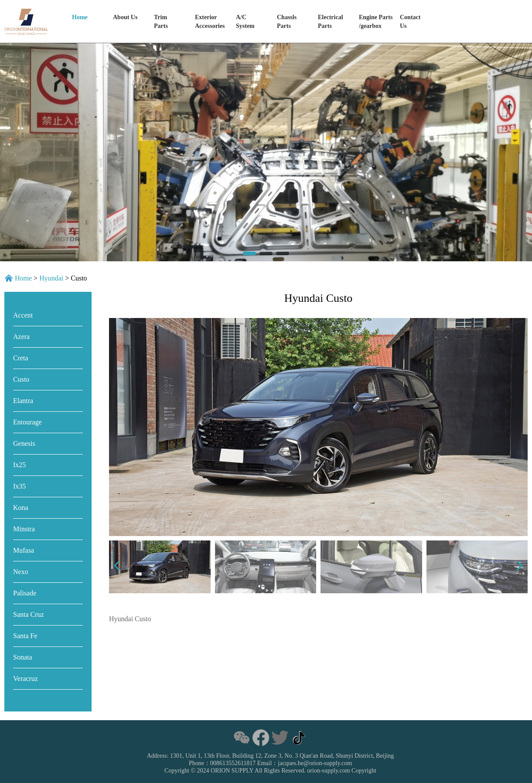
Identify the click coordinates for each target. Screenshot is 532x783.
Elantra (23, 401)
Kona (21, 508)
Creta (21, 358)
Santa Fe (25, 636)
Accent (23, 315)
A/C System (245, 22)
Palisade (25, 593)
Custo (21, 379)
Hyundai (51, 278)
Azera (21, 337)
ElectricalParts (331, 22)
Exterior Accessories (210, 22)
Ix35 (19, 486)
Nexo (21, 572)
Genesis (24, 443)
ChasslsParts (287, 22)
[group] (266, 152)
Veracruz (26, 679)
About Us (125, 17)
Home (80, 17)
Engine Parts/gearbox (376, 22)
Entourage (27, 422)
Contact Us (410, 22)
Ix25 (19, 465)
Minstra (24, 529)
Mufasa (24, 550)
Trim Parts (161, 22)
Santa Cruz (29, 614)
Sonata (23, 657)
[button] (249, 253)
